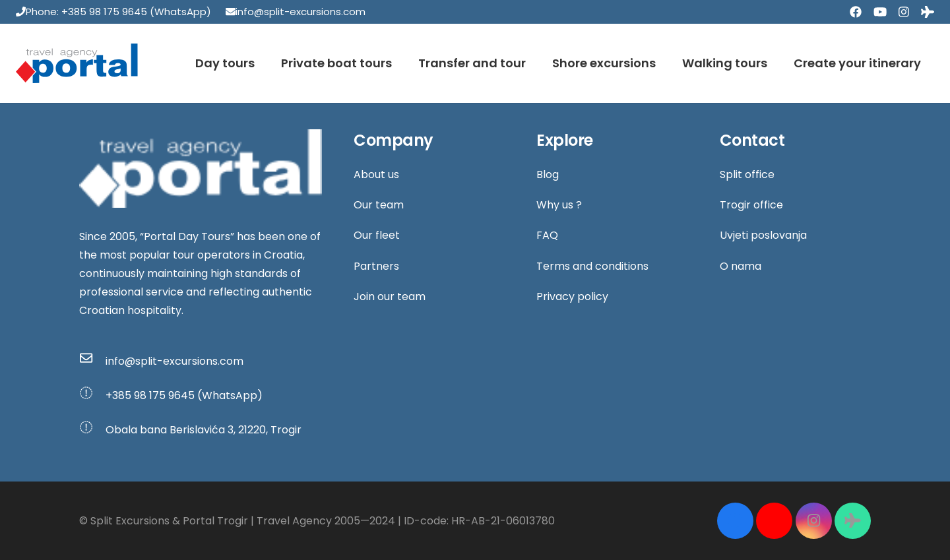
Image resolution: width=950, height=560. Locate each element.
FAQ (547, 235)
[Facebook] (856, 12)
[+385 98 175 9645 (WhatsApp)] (92, 396)
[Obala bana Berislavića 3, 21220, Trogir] (92, 430)
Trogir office (751, 205)
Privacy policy (572, 296)
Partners (376, 266)
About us (376, 174)
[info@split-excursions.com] (92, 361)
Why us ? (559, 205)
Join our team (390, 296)
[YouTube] (880, 12)
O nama (741, 266)
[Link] (77, 63)
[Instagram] (904, 12)
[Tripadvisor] (928, 12)
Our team (379, 205)
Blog (548, 174)
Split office (747, 174)
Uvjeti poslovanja (763, 235)
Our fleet (377, 235)
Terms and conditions (592, 266)
